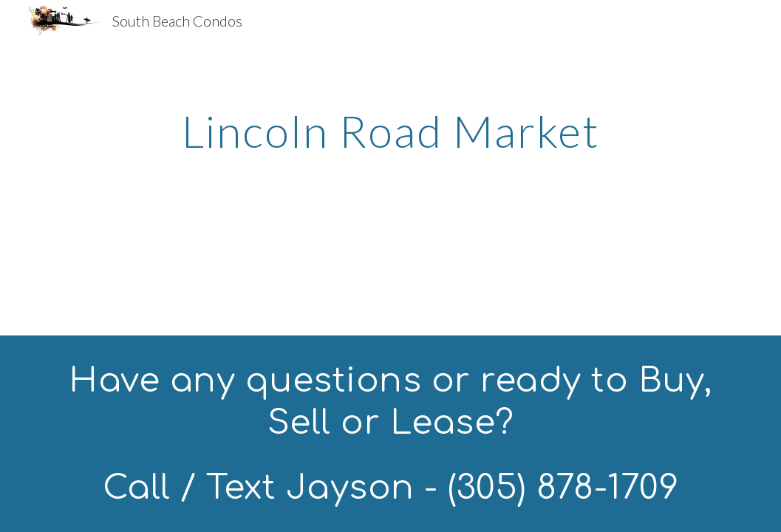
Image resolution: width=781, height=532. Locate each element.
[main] (390, 131)
